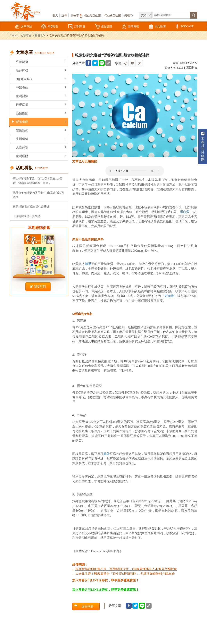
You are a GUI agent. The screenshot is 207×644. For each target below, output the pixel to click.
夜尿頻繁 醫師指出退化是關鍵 (31, 207)
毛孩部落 (41, 62)
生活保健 (41, 139)
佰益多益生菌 (113, 15)
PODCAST (184, 27)
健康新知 (41, 130)
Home (14, 35)
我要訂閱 (38, 287)
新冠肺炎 (41, 70)
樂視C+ (129, 15)
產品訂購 (103, 27)
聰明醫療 (41, 96)
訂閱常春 (77, 27)
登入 (55, 15)
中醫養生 (41, 87)
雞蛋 (107, 454)
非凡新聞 (157, 27)
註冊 (64, 15)
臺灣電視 (130, 27)
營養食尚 (40, 35)
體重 (88, 264)
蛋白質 (185, 212)
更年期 (169, 296)
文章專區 (23, 27)
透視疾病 (41, 104)
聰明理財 (41, 156)
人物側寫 (41, 147)
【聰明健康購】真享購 (27, 216)
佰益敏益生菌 (93, 15)
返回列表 (192, 68)
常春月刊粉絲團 (203, 146)
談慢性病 (41, 113)
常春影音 (50, 27)
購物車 (76, 15)
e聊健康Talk (41, 79)
